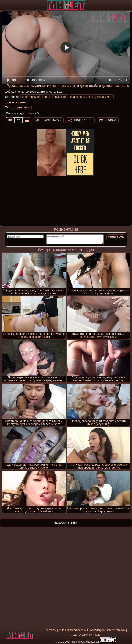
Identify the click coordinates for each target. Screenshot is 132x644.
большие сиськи (81, 97)
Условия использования (73, 630)
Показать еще (66, 523)
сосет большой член (35, 97)
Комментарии (51, 120)
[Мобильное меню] (3, 5)
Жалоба (111, 120)
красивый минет (17, 102)
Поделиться (83, 120)
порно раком (22, 107)
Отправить (116, 237)
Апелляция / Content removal (108, 630)
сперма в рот (59, 97)
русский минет (103, 97)
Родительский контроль (86, 635)
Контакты (51, 630)
